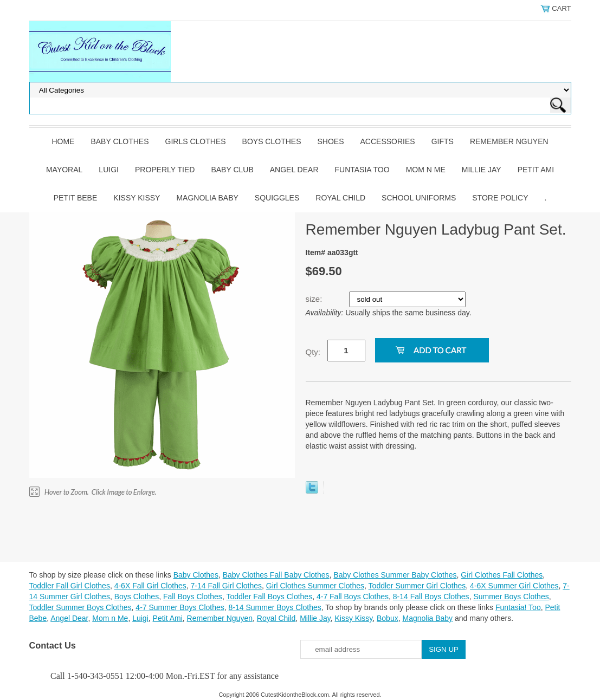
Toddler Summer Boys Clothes (80, 607)
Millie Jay (482, 170)
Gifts (443, 141)
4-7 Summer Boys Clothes (180, 607)
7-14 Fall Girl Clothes (227, 586)
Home (63, 141)
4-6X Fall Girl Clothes (150, 586)
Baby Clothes (120, 141)
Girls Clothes (196, 141)
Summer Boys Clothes (511, 597)
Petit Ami (536, 170)
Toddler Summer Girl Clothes (417, 586)
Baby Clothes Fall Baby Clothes (276, 575)
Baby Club (232, 170)
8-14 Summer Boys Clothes (275, 607)
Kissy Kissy (137, 198)
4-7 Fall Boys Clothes (353, 597)
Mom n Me (426, 170)
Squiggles (277, 198)
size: (315, 299)
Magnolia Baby (207, 198)
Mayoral (64, 170)
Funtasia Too (362, 170)
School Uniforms (419, 198)
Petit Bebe (76, 198)
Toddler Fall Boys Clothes (269, 597)
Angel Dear (294, 170)
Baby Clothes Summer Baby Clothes (395, 575)
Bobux (388, 618)
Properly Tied (165, 170)
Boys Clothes (272, 141)
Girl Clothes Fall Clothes (502, 575)
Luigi (109, 170)
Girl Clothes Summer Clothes (315, 586)
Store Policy (500, 198)
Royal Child (340, 198)
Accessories (388, 141)
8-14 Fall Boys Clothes (431, 597)
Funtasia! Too (518, 607)
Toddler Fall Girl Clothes (70, 586)
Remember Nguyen (509, 141)
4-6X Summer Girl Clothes (514, 586)
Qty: (313, 352)
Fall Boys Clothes (193, 597)
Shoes (331, 141)
